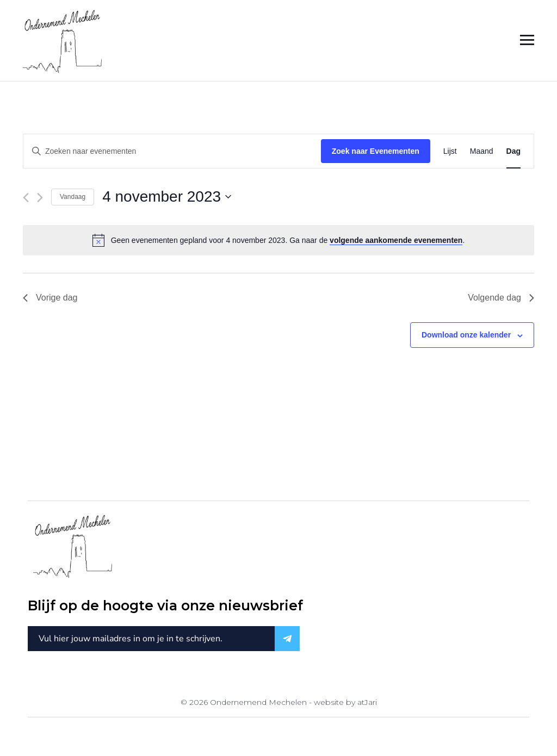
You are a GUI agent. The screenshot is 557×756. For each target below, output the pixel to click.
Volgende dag (501, 298)
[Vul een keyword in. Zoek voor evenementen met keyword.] (172, 151)
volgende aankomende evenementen (396, 240)
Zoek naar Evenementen (376, 151)
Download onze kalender (466, 335)
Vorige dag (50, 298)
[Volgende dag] (40, 198)
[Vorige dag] (26, 198)
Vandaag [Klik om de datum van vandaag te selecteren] (73, 197)
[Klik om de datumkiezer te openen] (167, 197)
